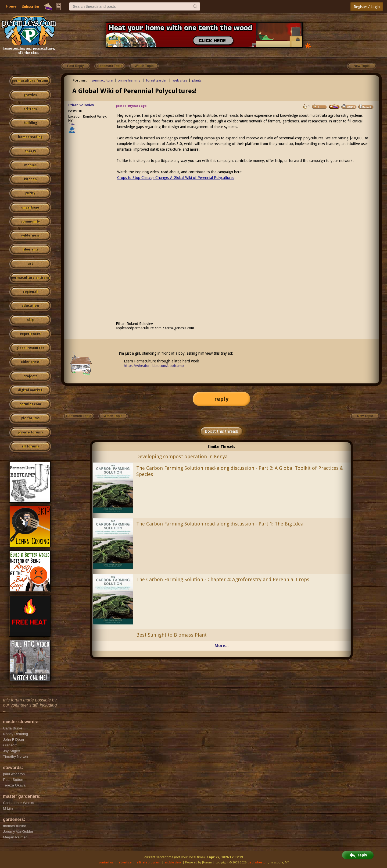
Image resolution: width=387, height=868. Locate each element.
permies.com (30, 404)
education (30, 306)
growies (30, 95)
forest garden (157, 80)
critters (30, 109)
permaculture (102, 80)
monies (30, 165)
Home (11, 6)
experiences (30, 334)
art (30, 264)
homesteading (30, 137)
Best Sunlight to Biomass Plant (171, 635)
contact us (106, 862)
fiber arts (30, 249)
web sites (180, 80)
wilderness (30, 235)
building (30, 123)
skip (30, 320)
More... (221, 646)
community (30, 221)
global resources (30, 348)
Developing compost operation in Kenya (182, 456)
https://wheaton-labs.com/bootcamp (154, 366)
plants (197, 80)
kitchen (30, 179)
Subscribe (31, 7)
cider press (30, 362)
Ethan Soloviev (81, 105)
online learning (129, 80)
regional (30, 292)
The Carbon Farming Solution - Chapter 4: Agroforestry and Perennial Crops (223, 579)
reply (221, 399)
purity (30, 193)
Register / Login (367, 7)
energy (30, 151)
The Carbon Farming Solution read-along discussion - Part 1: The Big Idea (220, 524)
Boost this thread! (221, 431)
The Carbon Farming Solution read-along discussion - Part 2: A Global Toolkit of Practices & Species (240, 471)
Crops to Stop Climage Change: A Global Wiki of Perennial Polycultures (176, 178)
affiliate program (148, 862)
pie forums (30, 418)
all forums (30, 446)
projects (30, 376)
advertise (125, 862)
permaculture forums (30, 81)
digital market (30, 390)
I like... (73, 124)
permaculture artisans (30, 278)
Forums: (80, 80)
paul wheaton (258, 862)
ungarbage (30, 207)
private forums (30, 432)
